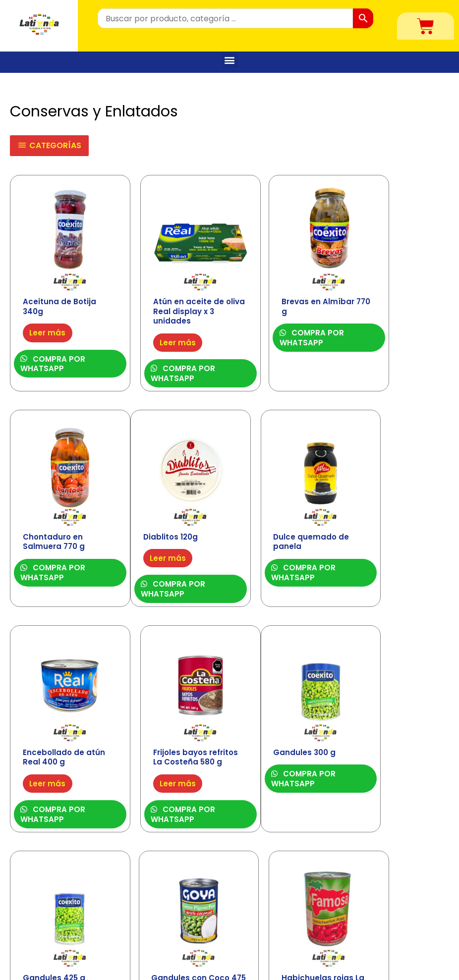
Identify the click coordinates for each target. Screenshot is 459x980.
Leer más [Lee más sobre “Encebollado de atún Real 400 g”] (273, 535)
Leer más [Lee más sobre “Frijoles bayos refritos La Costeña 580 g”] (385, 545)
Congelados (163, 928)
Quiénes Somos (398, 904)
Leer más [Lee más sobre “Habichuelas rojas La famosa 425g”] (385, 754)
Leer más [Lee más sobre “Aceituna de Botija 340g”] (48, 315)
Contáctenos (394, 919)
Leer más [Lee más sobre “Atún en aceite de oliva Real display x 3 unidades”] (161, 325)
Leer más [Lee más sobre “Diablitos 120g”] (48, 525)
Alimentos (158, 899)
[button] (230, 60)
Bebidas (155, 914)
